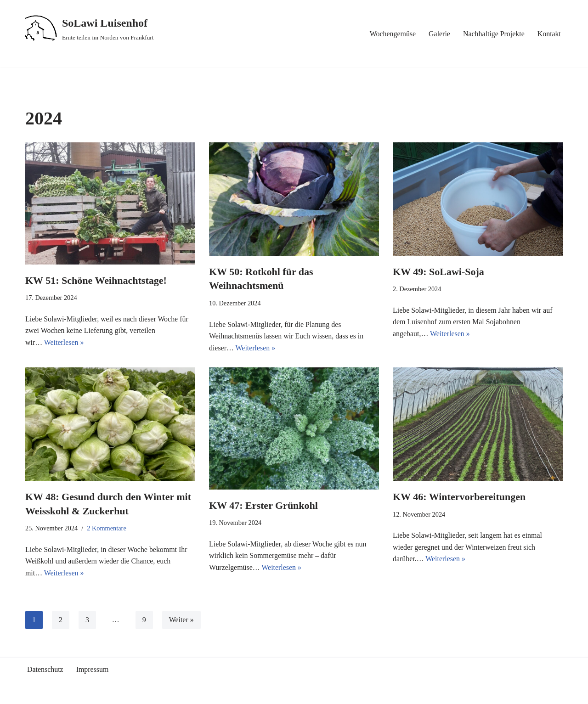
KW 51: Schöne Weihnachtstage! (96, 280)
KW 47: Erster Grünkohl (263, 505)
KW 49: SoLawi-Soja (438, 272)
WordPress (108, 693)
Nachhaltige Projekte (494, 34)
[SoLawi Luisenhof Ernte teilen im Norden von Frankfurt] (90, 29)
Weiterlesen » (64, 342)
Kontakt (549, 34)
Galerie (439, 34)
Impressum (93, 670)
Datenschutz (45, 670)
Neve (33, 693)
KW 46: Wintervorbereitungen (459, 497)
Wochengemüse (392, 34)
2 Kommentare (107, 529)
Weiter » (181, 620)
